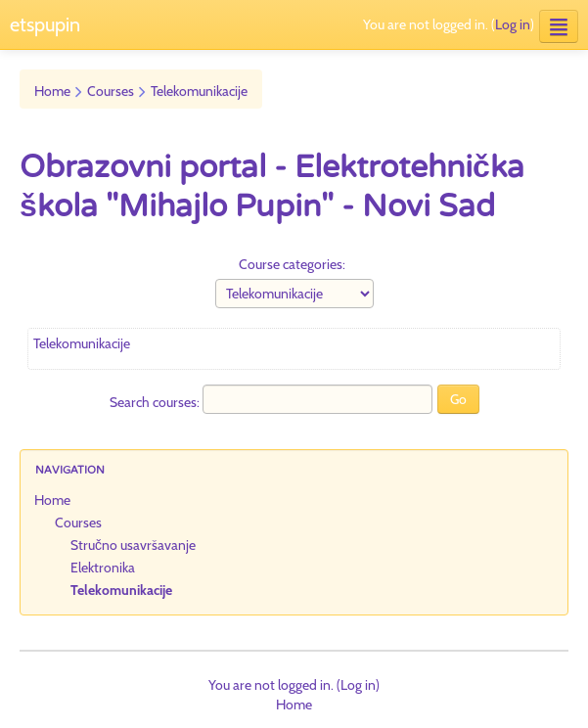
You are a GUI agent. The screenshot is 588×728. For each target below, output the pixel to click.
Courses (111, 91)
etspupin (45, 24)
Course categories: (292, 264)
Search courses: (156, 402)
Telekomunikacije (199, 91)
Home (52, 91)
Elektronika (103, 568)
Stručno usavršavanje (133, 545)
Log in (513, 24)
